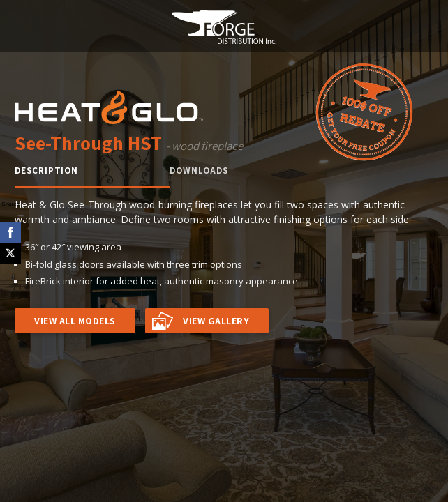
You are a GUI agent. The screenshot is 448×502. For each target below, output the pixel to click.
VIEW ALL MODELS (75, 321)
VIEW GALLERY (216, 321)
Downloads (199, 170)
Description (46, 170)
